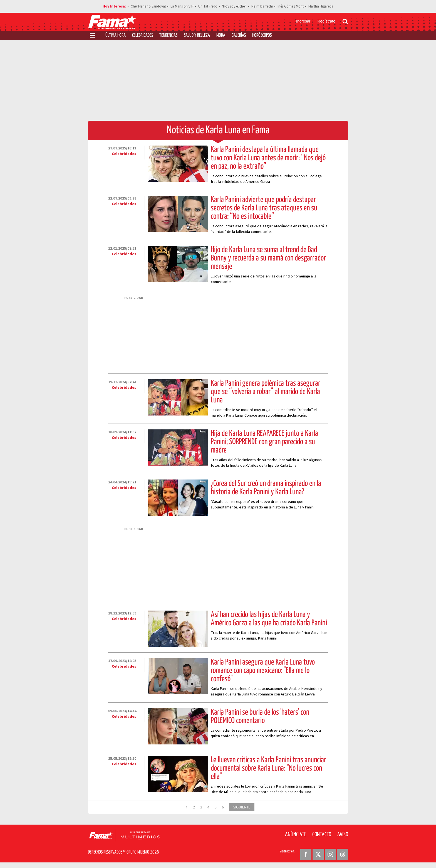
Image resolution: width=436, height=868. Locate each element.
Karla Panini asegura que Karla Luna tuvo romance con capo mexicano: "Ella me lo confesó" (263, 671)
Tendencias (168, 35)
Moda (221, 35)
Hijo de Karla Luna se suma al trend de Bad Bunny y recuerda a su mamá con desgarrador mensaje (268, 258)
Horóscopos (262, 35)
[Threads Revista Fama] (343, 854)
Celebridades (143, 35)
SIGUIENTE (242, 807)
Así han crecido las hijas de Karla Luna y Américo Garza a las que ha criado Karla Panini (269, 619)
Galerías (239, 35)
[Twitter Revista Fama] (318, 854)
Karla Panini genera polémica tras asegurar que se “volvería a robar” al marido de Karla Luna (266, 392)
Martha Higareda (321, 6)
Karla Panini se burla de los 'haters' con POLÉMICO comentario (260, 717)
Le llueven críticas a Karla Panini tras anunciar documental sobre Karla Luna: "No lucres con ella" (268, 768)
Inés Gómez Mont (291, 6)
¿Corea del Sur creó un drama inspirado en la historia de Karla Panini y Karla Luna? (266, 488)
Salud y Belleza (197, 35)
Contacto (322, 835)
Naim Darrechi (262, 6)
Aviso (343, 835)
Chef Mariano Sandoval (148, 6)
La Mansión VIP (182, 6)
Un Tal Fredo (208, 6)
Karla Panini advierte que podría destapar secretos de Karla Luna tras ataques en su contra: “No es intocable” (264, 208)
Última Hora (116, 35)
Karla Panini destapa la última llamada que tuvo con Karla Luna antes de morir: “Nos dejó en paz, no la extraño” (268, 158)
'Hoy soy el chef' (234, 6)
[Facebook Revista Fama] (306, 854)
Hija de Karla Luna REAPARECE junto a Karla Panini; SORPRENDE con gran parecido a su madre (264, 442)
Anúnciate (296, 835)
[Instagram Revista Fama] (330, 854)
